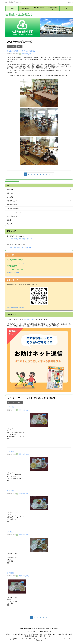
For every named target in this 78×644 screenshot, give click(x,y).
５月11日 (10, 573)
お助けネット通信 (29, 319)
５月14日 (10, 451)
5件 (20, 403)
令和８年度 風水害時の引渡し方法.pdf (21, 239)
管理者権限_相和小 (26, 54)
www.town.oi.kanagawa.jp (15, 263)
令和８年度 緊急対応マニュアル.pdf (20, 247)
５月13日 (10, 491)
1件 (20, 46)
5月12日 (10, 532)
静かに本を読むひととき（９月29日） (21, 51)
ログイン (70, 2)
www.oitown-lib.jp (13, 273)
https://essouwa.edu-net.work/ (15, 307)
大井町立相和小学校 (16, 2)
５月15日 (10, 407)
